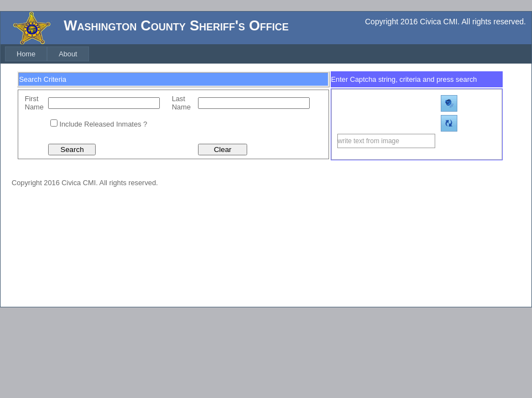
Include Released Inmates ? (103, 124)
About (68, 54)
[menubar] (47, 54)
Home (26, 54)
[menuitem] (26, 54)
